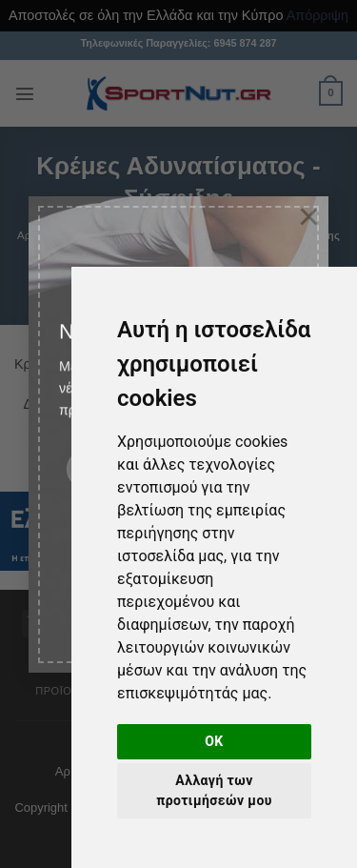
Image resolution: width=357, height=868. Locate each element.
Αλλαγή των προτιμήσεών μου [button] (214, 790)
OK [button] (214, 741)
